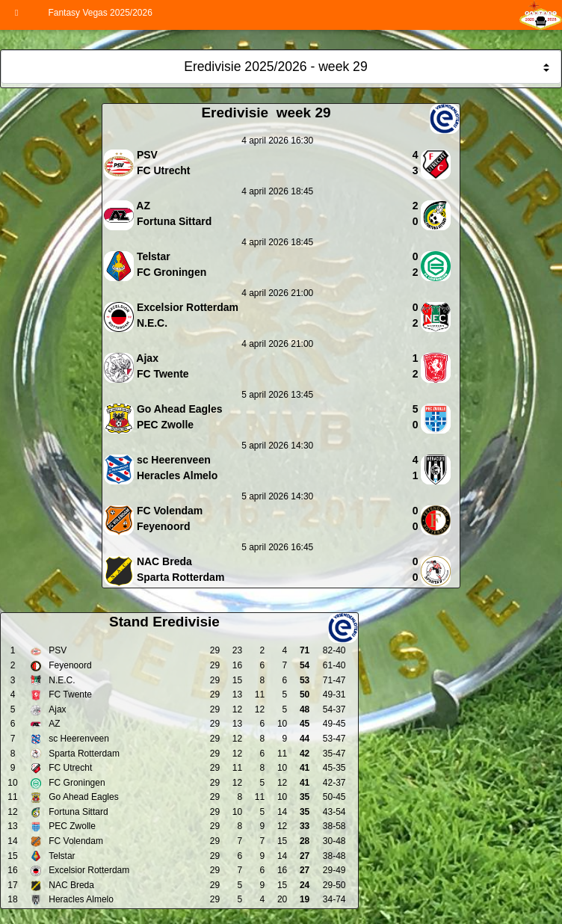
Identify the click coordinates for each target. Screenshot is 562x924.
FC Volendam (76, 841)
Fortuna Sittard (78, 812)
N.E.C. (62, 680)
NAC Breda (71, 885)
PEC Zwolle (72, 826)
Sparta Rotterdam (84, 754)
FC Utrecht (70, 768)
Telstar (62, 856)
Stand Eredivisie (164, 622)
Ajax (57, 709)
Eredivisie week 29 (266, 113)
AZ (54, 724)
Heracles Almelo (81, 899)
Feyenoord (70, 665)
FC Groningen (77, 783)
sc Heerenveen (79, 739)
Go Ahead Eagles (83, 797)
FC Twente (70, 694)
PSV (58, 650)
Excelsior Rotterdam (89, 870)
